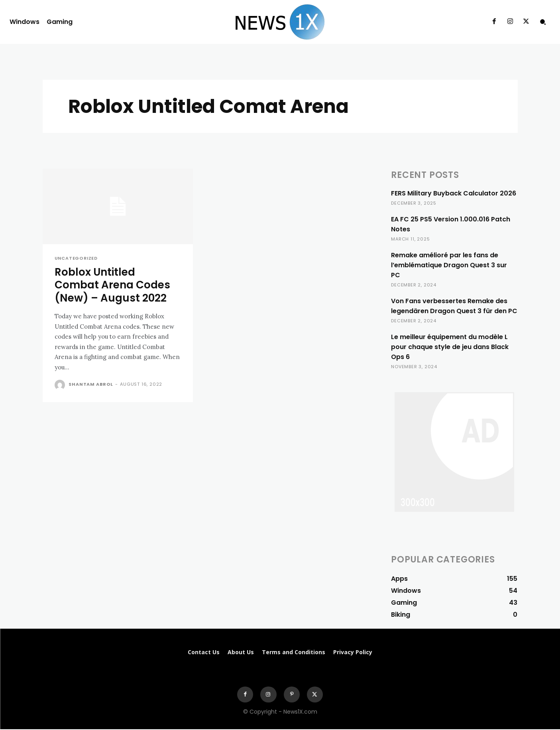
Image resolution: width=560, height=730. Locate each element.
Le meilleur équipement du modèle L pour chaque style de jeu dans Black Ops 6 (450, 347)
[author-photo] (61, 386)
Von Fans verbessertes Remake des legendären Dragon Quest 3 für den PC (454, 306)
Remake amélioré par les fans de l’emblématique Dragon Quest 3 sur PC (449, 265)
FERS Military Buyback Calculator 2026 (454, 193)
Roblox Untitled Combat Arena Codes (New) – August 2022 (114, 286)
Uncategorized (76, 258)
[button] (543, 22)
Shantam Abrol (91, 385)
